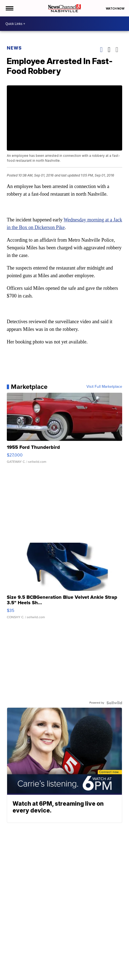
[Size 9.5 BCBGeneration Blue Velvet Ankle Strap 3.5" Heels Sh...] (65, 583)
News (14, 48)
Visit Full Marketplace (104, 387)
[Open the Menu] (9, 8)
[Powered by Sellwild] (114, 703)
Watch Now (115, 8)
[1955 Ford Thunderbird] (65, 431)
